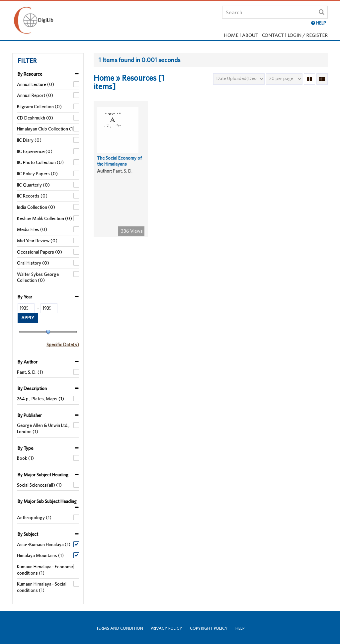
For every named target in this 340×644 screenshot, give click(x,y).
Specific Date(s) (63, 345)
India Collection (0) (36, 207)
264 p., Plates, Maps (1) (41, 399)
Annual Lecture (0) (36, 84)
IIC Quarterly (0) (33, 185)
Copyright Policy (209, 628)
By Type (25, 448)
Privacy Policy (167, 628)
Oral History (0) (33, 263)
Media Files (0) (32, 229)
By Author (28, 362)
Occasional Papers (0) (40, 252)
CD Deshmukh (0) (35, 118)
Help (240, 628)
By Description (32, 388)
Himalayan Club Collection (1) (46, 129)
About (250, 35)
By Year (25, 297)
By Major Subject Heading (43, 475)
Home (231, 35)
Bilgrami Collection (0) (39, 107)
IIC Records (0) (32, 196)
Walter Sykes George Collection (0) (38, 277)
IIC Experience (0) (35, 151)
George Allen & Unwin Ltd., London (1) (43, 428)
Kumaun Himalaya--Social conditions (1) (42, 587)
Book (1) (25, 458)
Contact (273, 35)
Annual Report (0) (35, 95)
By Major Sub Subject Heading (47, 501)
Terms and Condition (120, 628)
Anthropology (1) (34, 518)
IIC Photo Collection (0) (40, 162)
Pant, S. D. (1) (30, 372)
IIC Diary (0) (29, 140)
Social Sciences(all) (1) (39, 485)
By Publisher (30, 415)
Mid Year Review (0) (37, 241)
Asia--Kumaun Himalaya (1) (44, 544)
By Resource (30, 74)
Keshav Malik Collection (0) (44, 218)
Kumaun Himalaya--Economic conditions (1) (45, 570)
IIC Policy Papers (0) (37, 174)
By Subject (28, 534)
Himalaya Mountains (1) (40, 555)
